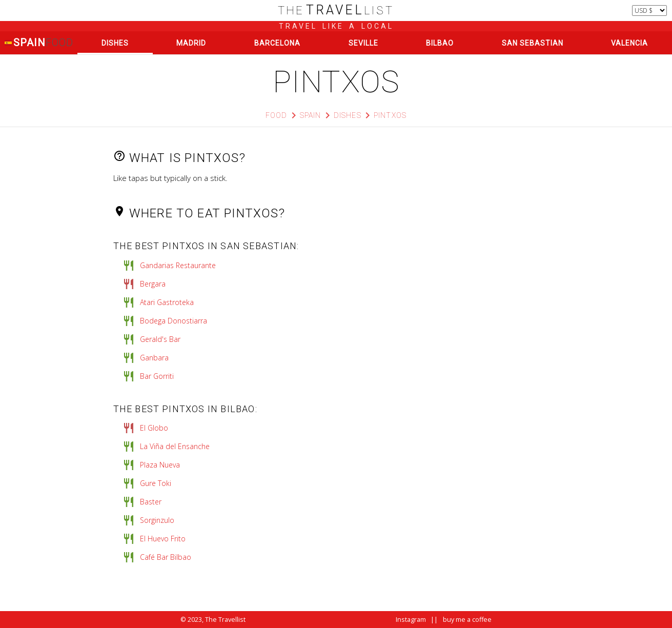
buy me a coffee (467, 620)
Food (277, 115)
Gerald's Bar (160, 339)
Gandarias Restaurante (178, 265)
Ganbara (154, 358)
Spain (39, 43)
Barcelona (277, 43)
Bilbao (440, 43)
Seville (363, 43)
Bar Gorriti (157, 376)
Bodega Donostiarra (174, 321)
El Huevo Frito (163, 539)
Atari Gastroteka (167, 302)
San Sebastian (533, 43)
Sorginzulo (157, 520)
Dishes (115, 43)
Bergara (153, 284)
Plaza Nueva (160, 465)
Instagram (411, 620)
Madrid (191, 43)
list (336, 11)
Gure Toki (156, 483)
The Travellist (225, 620)
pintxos (390, 115)
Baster (151, 502)
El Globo (154, 428)
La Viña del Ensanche (175, 446)
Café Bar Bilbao (166, 557)
